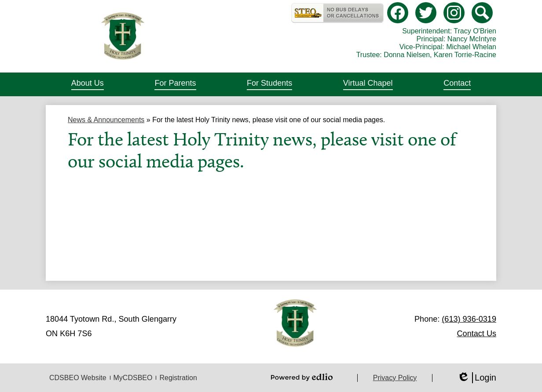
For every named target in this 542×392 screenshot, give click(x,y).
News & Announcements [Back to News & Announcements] (106, 120)
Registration (178, 378)
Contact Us (477, 334)
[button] (88, 84)
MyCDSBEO (133, 378)
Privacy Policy (395, 378)
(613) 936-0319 (469, 319)
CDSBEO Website (78, 378)
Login (477, 378)
